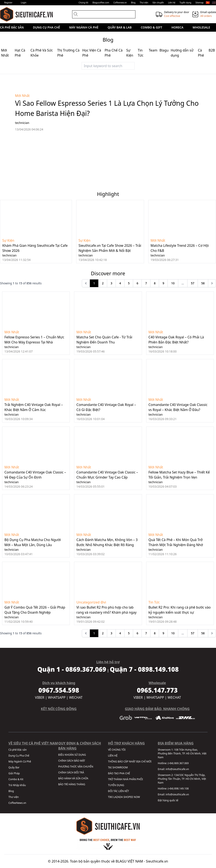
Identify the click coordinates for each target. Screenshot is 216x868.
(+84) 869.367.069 (178, 763)
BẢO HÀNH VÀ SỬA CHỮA (73, 778)
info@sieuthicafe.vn (177, 769)
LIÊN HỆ (113, 756)
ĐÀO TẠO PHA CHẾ (119, 773)
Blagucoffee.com (101, 3)
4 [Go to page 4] (120, 283)
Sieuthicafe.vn (157, 861)
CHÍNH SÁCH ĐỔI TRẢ (71, 772)
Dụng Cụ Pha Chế (46, 27)
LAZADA (118, 797)
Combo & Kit (16, 779)
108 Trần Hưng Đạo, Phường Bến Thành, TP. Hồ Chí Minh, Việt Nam (182, 753)
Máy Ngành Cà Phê (84, 27)
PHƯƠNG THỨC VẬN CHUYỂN (76, 767)
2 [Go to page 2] (103, 283)
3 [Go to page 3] (111, 283)
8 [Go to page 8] (155, 283)
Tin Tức (154, 602)
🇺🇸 (214, 3)
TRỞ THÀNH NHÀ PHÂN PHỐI (125, 779)
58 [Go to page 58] (203, 283)
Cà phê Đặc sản (12, 27)
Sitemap (200, 3)
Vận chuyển (158, 3)
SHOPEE (128, 797)
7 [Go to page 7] (146, 283)
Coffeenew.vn (120, 3)
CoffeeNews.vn (17, 803)
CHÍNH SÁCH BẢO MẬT (72, 761)
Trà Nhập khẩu (17, 785)
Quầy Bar (14, 767)
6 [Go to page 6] (137, 283)
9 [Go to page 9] (163, 283)
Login (24, 3)
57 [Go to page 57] (193, 283)
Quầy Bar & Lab (120, 27)
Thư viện (144, 3)
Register (8, 3)
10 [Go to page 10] (173, 283)
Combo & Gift (152, 27)
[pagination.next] (212, 283)
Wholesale (201, 27)
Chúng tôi (84, 3)
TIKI (110, 797)
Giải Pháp (14, 773)
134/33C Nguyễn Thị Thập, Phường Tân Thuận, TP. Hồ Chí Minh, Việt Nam (182, 779)
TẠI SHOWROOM (118, 767)
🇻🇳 (208, 3)
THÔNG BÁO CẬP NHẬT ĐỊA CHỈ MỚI (130, 762)
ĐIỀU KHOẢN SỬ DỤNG (72, 755)
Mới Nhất (22, 96)
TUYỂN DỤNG (116, 785)
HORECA (178, 27)
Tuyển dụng (185, 3)
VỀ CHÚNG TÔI (117, 750)
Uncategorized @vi (91, 602)
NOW (137, 797)
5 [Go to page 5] (129, 283)
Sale (8, 36)
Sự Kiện (8, 240)
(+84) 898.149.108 (178, 789)
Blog (133, 3)
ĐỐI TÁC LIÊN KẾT (118, 791)
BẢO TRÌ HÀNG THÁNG (72, 784)
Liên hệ (172, 3)
